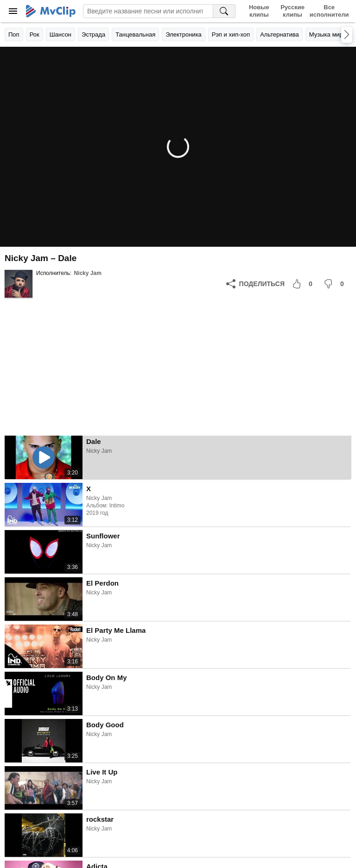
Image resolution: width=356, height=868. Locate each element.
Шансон (60, 34)
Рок (35, 34)
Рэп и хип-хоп (231, 34)
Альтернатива (280, 34)
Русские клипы (292, 11)
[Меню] (13, 11)
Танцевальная (135, 34)
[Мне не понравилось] (336, 284)
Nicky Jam (87, 273)
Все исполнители (329, 11)
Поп (14, 34)
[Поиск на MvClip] (224, 11)
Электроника (184, 34)
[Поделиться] (255, 284)
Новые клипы (259, 11)
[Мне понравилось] (304, 284)
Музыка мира (328, 34)
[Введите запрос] (148, 11)
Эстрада (93, 34)
